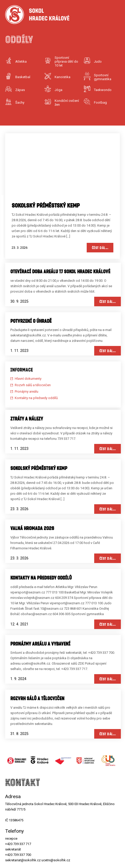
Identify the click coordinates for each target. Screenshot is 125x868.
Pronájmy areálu (27, 391)
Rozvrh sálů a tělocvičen (33, 385)
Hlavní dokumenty (28, 379)
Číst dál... (100, 248)
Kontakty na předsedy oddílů (36, 398)
